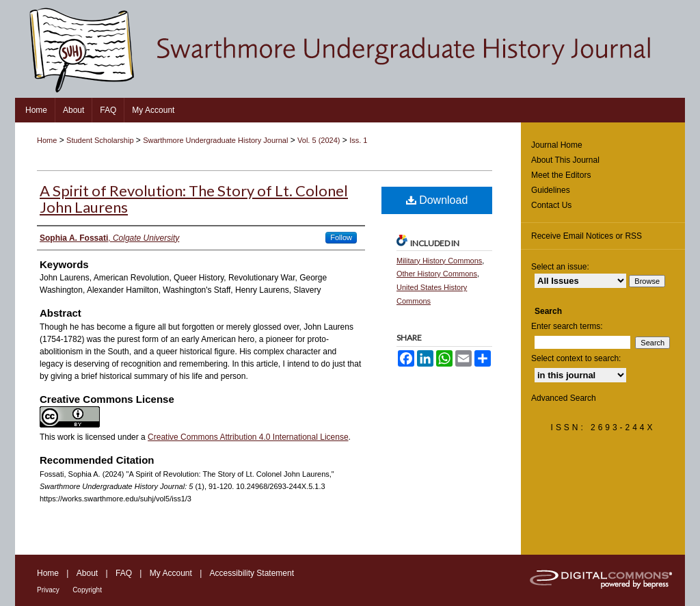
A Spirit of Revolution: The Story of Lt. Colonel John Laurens (194, 199)
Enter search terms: (567, 326)
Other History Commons (437, 274)
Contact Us (551, 205)
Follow (341, 237)
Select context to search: (576, 358)
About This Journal (565, 160)
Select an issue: (560, 267)
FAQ (124, 573)
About (87, 573)
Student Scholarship (100, 140)
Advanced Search (564, 398)
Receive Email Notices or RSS (587, 236)
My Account (171, 573)
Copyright (87, 590)
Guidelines (551, 190)
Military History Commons (439, 261)
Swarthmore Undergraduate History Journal (215, 140)
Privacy (48, 590)
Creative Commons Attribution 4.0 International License (248, 437)
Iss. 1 (358, 140)
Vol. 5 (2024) (319, 140)
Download (437, 200)
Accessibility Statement (252, 573)
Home (47, 140)
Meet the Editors (561, 175)
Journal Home (557, 145)
